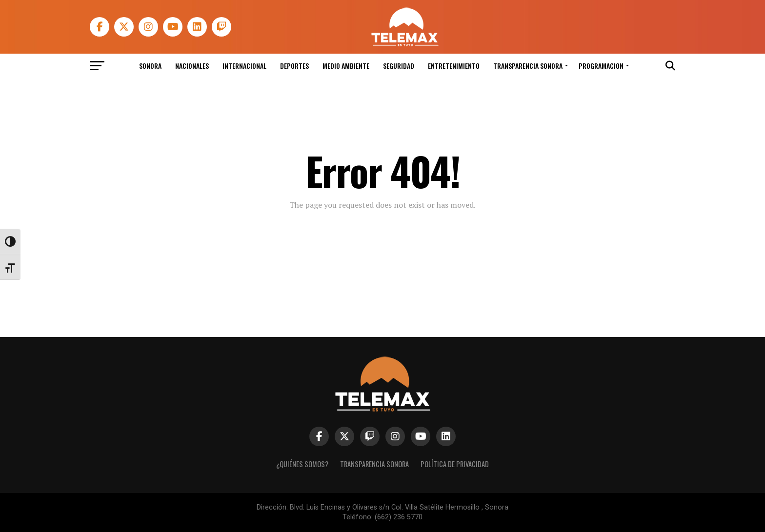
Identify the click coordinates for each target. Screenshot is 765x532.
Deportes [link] (294, 66)
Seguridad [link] (399, 66)
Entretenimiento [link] (454, 66)
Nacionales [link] (192, 66)
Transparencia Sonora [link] (528, 66)
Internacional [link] (244, 66)
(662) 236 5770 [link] (399, 517)
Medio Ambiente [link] (346, 66)
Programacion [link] (601, 66)
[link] (404, 44)
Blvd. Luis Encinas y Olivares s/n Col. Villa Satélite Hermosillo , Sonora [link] (399, 507)
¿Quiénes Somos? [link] (302, 464)
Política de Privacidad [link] (455, 464)
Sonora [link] (150, 66)
